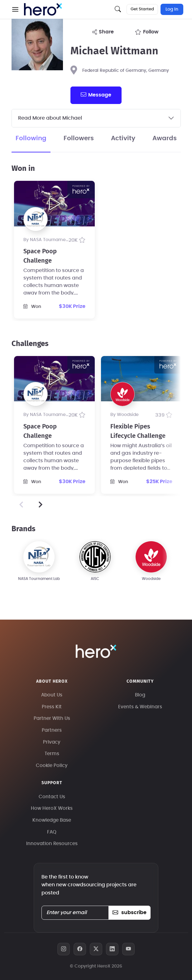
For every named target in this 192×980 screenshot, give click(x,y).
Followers (79, 138)
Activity (123, 138)
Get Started (142, 9)
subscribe (130, 913)
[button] (15, 9)
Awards (165, 138)
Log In (172, 9)
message (96, 95)
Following (31, 138)
